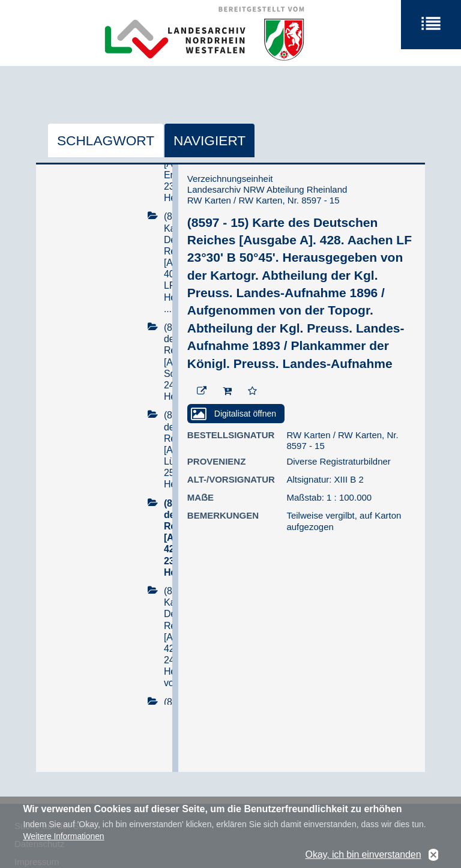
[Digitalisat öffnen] (236, 414)
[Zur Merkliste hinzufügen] (252, 391)
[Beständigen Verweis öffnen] (202, 391)
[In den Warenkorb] (227, 391)
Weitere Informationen (63, 837)
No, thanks (433, 856)
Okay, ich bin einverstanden (363, 855)
